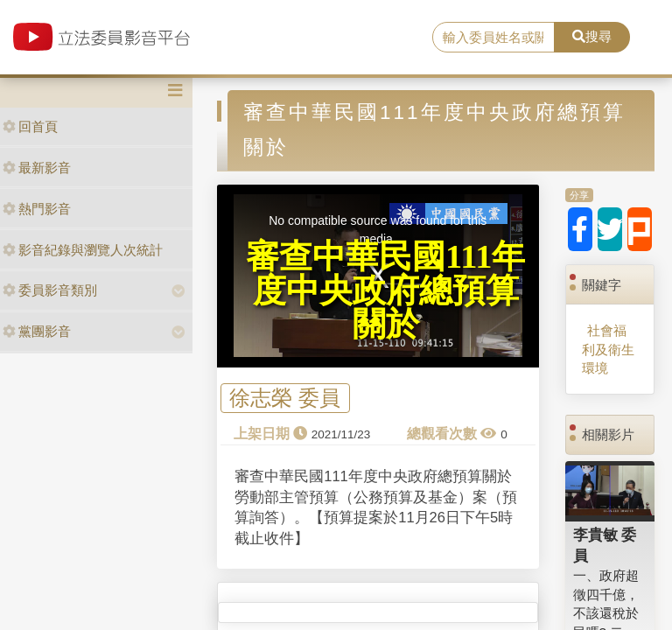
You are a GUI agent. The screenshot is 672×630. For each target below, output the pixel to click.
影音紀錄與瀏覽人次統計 (83, 250)
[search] (493, 38)
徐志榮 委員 (285, 399)
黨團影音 (37, 331)
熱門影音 (37, 209)
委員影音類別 (50, 290)
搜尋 (592, 36)
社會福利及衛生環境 (608, 349)
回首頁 (30, 126)
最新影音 (37, 168)
